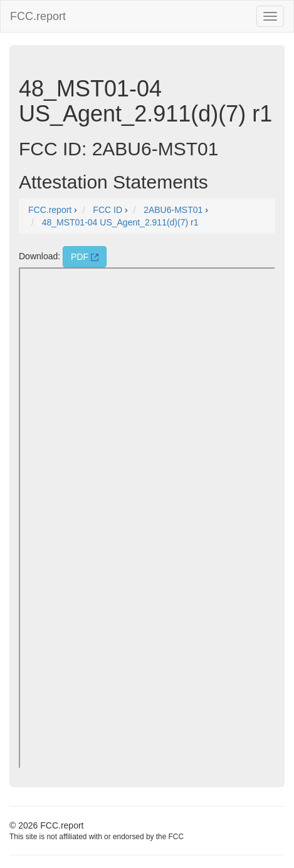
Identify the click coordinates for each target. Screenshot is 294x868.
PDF (85, 257)
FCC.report (38, 16)
